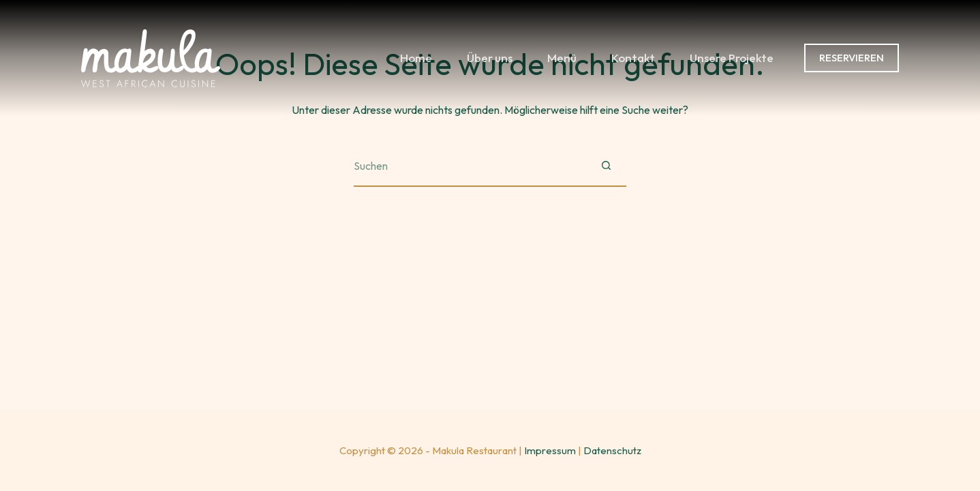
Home (416, 58)
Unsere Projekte (732, 58)
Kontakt (633, 58)
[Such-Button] (606, 166)
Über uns (490, 58)
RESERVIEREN (852, 58)
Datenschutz (612, 450)
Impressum (550, 450)
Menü (562, 58)
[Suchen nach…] (470, 166)
